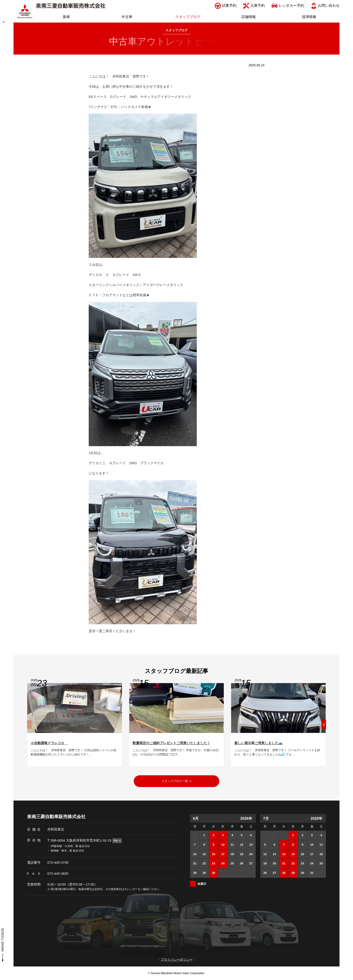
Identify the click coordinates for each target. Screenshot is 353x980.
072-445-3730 (58, 862)
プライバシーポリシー (176, 960)
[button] (324, 727)
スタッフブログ (176, 30)
